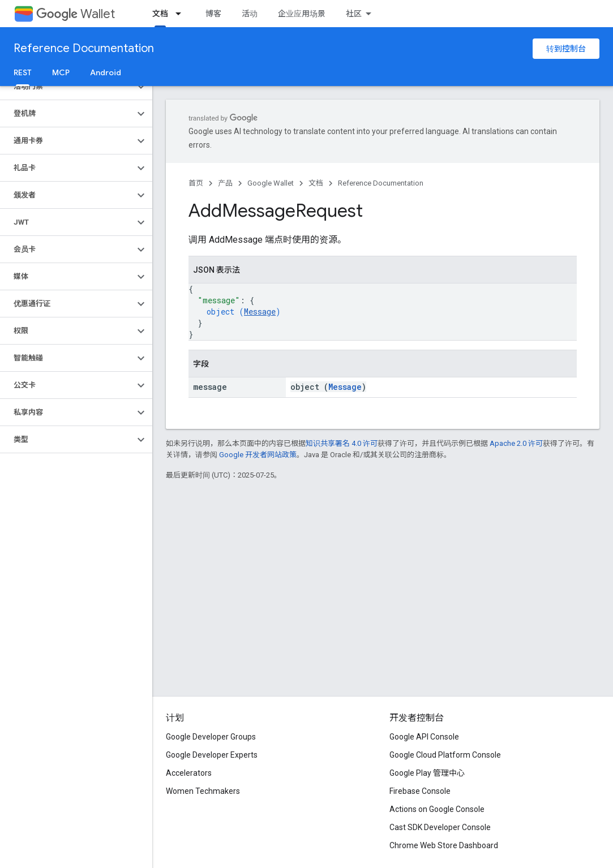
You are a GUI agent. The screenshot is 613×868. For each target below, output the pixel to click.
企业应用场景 (302, 14)
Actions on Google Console (437, 809)
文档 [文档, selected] (160, 14)
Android (106, 72)
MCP (61, 72)
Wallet (76, 14)
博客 (213, 14)
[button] (67, 87)
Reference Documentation (84, 48)
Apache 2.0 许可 (516, 443)
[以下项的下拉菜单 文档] (182, 14)
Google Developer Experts (212, 755)
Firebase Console (420, 791)
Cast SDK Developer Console (440, 827)
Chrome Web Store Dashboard (444, 845)
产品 (225, 183)
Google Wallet (271, 183)
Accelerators (189, 773)
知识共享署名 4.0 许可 (342, 443)
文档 (316, 183)
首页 (196, 183)
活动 (250, 14)
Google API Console (424, 737)
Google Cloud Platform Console (445, 755)
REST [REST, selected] (23, 72)
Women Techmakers (203, 791)
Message (260, 311)
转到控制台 (566, 49)
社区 (354, 14)
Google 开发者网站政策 (258, 455)
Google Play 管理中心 (427, 773)
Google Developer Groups (211, 737)
